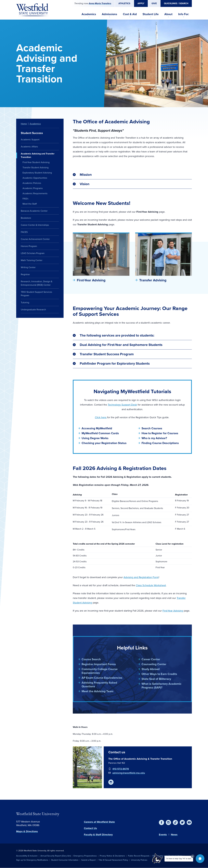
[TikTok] (175, 822)
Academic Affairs (29, 147)
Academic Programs (33, 188)
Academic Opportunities (35, 178)
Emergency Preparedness (85, 856)
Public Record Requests (139, 856)
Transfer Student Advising (36, 167)
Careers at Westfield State (99, 822)
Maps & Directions (27, 831)
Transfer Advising (153, 280)
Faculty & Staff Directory (98, 835)
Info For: (184, 14)
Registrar (25, 274)
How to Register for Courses (160, 433)
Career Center (151, 659)
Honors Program (29, 246)
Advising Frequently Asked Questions (99, 684)
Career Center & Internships (35, 225)
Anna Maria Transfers (100, 3)
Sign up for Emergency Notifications (32, 860)
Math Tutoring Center (32, 260)
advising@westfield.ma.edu (129, 773)
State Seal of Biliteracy (156, 679)
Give (154, 3)
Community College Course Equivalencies (100, 671)
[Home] (32, 10)
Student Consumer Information (65, 860)
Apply (141, 3)
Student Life (151, 14)
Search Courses (152, 428)
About (168, 14)
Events (163, 835)
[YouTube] (189, 822)
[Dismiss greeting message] (193, 856)
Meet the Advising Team (97, 691)
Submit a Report (88, 860)
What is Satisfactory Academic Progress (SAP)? (161, 686)
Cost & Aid (130, 14)
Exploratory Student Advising (37, 173)
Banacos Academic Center (34, 211)
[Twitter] (182, 822)
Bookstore (26, 218)
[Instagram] (168, 822)
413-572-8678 (121, 769)
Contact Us (90, 828)
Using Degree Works (95, 438)
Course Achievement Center (35, 239)
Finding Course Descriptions (160, 443)
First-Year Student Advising (36, 162)
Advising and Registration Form (141, 577)
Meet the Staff (30, 204)
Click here (101, 417)
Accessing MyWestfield (97, 428)
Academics (89, 14)
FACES (24, 232)
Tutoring (25, 302)
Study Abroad (151, 669)
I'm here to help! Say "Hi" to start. (179, 859)
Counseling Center (154, 664)
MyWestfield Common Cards (100, 433)
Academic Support (30, 140)
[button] (200, 859)
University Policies (139, 860)
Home (24, 124)
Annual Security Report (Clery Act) (56, 856)
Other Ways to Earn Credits (159, 674)
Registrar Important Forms (99, 664)
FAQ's (25, 199)
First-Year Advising (91, 280)
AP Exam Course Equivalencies (102, 678)
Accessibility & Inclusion (27, 856)
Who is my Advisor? (154, 438)
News (174, 835)
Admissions (109, 14)
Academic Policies (32, 183)
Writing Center (28, 267)
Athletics (124, 3)
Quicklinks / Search (176, 3)
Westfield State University (38, 814)
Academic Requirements (35, 193)
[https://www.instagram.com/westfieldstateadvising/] (111, 782)
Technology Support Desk (122, 405)
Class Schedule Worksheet (151, 585)
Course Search (91, 659)
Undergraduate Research (33, 310)
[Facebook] (161, 822)
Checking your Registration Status (104, 443)
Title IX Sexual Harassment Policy (113, 860)
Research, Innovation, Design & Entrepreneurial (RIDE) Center (37, 283)
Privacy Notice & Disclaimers (112, 856)
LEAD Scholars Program (33, 253)
